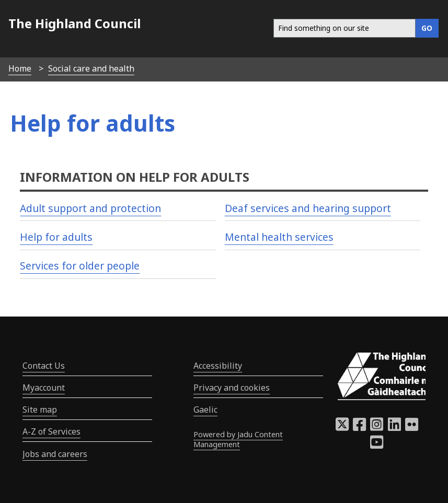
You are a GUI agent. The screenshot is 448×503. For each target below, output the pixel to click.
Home (20, 68)
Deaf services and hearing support (308, 208)
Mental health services (279, 237)
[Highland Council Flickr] (412, 427)
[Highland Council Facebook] (359, 427)
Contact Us (44, 366)
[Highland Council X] (342, 427)
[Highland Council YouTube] (377, 445)
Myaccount (44, 388)
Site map (40, 410)
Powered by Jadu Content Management (238, 439)
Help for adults (56, 237)
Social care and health (91, 68)
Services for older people (80, 266)
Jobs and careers (55, 454)
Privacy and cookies (232, 388)
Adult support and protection (90, 208)
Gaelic (205, 410)
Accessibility (218, 366)
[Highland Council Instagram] (377, 427)
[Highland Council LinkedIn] (394, 427)
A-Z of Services (51, 431)
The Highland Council (74, 23)
